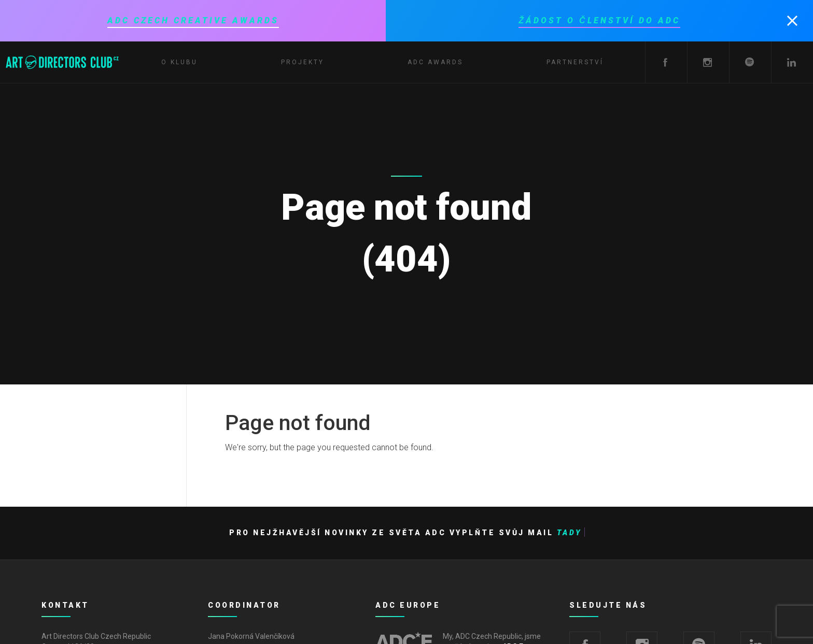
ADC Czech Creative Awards (193, 20)
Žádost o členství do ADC (599, 20)
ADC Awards (435, 62)
